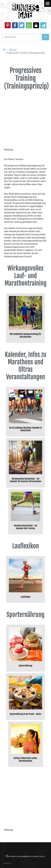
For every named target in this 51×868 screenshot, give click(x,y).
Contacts (7, 863)
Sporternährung (26, 666)
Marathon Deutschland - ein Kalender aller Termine (26, 527)
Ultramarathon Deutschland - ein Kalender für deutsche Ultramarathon (26, 480)
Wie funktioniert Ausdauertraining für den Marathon (26, 335)
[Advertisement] (26, 123)
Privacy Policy (39, 856)
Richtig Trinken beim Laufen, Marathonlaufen (26, 759)
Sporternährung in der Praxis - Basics (26, 714)
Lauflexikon (26, 597)
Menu (48, 3)
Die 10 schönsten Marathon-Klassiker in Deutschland (26, 429)
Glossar (13, 50)
